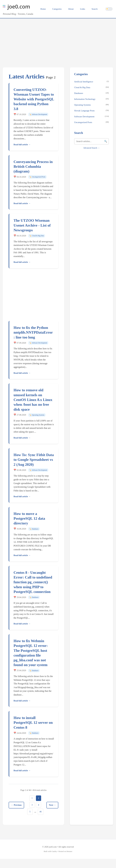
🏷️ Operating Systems (37, 415)
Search (95, 9)
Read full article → (22, 145)
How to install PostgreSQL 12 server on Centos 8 (33, 723)
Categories (57, 9)
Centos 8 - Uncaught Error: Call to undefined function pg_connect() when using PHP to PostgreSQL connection (33, 582)
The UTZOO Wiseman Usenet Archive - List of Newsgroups (32, 225)
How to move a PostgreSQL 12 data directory (29, 519)
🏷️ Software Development (38, 114)
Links (83, 9)
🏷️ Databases (34, 529)
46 (35, 821)
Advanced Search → (91, 148)
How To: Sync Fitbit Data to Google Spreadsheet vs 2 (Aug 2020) (34, 460)
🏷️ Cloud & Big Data (37, 236)
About (71, 9)
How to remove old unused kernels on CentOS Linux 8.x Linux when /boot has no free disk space (33, 400)
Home (43, 9)
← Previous (17, 810)
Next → (52, 810)
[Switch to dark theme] (109, 9)
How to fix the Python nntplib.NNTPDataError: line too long (33, 332)
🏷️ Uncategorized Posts (37, 177)
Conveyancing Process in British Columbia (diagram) (33, 167)
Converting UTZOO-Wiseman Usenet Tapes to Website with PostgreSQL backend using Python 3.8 (34, 99)
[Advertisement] (58, 40)
